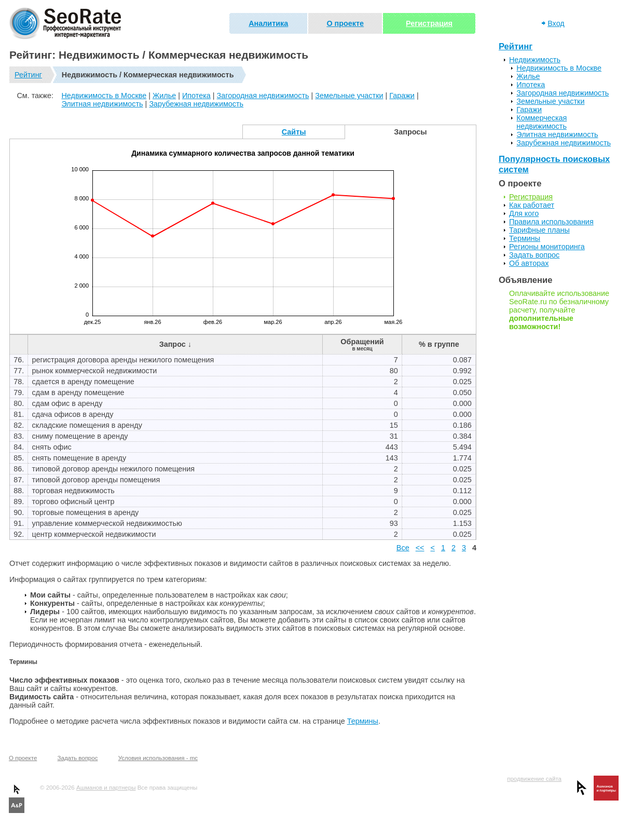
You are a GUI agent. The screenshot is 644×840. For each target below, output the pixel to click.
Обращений (362, 344)
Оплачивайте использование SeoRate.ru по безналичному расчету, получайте (559, 310)
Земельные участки (349, 96)
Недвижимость (535, 60)
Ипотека (196, 96)
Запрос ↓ (175, 344)
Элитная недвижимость (102, 104)
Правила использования (551, 222)
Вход (556, 23)
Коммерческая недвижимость (542, 122)
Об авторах (529, 263)
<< (420, 548)
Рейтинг (28, 75)
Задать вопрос (534, 255)
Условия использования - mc (158, 758)
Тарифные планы (539, 230)
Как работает (532, 205)
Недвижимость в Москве (104, 96)
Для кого (524, 213)
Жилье (164, 96)
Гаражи (402, 96)
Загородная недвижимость (263, 96)
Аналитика (268, 23)
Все (403, 548)
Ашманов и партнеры (106, 788)
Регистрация (429, 23)
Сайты (294, 132)
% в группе (439, 344)
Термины (363, 721)
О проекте (345, 23)
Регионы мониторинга (547, 247)
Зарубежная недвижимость (196, 104)
